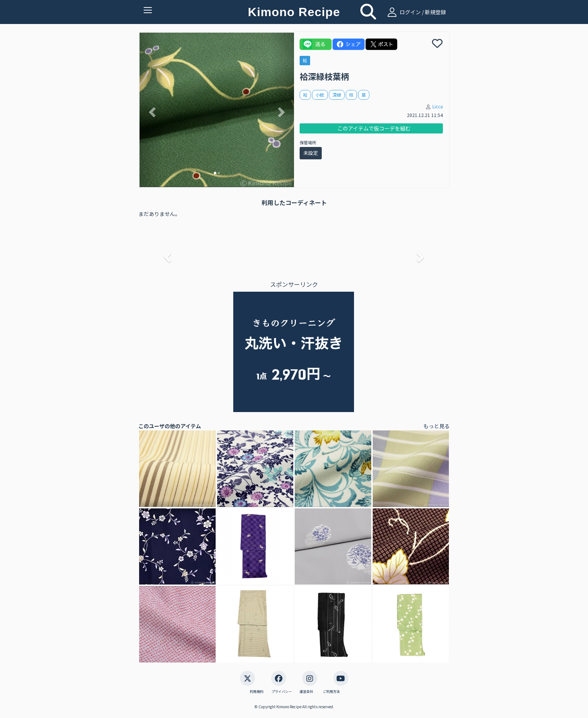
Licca (438, 106)
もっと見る (436, 426)
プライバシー (282, 692)
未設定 (311, 153)
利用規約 (256, 692)
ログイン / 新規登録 (416, 12)
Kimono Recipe (294, 12)
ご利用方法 (331, 692)
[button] (151, 110)
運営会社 (306, 692)
